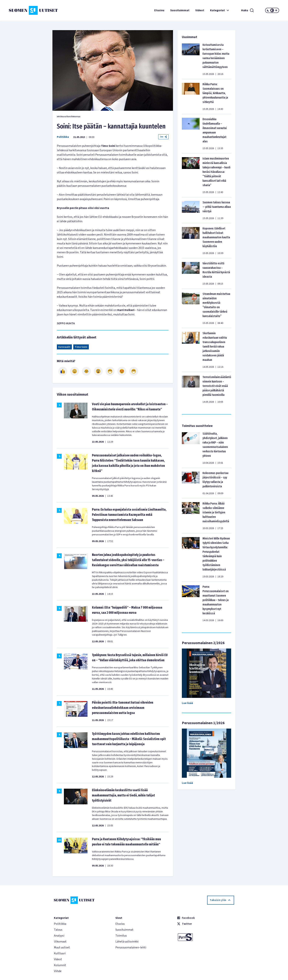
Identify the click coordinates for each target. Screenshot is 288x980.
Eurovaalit (64, 347)
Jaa (163, 137)
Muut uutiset (62, 947)
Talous (58, 930)
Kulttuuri (60, 953)
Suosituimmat (180, 10)
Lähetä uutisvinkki (127, 942)
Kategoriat (220, 10)
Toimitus (121, 936)
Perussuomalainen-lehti (131, 947)
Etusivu (159, 10)
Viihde (58, 971)
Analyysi (59, 936)
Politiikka (63, 137)
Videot (200, 10)
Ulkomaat (60, 942)
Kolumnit (60, 965)
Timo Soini (81, 347)
